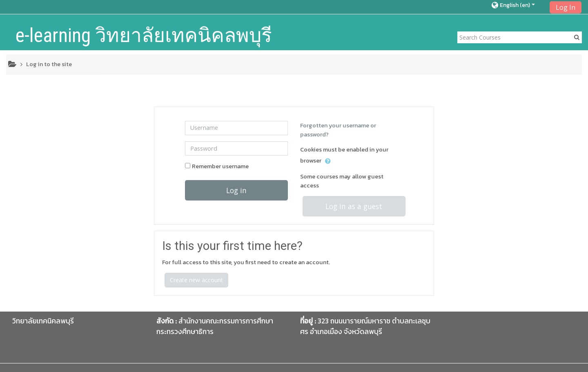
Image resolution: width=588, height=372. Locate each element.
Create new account (196, 280)
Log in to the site (49, 64)
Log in (236, 190)
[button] (518, 5)
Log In (566, 7)
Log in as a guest (354, 206)
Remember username (220, 166)
